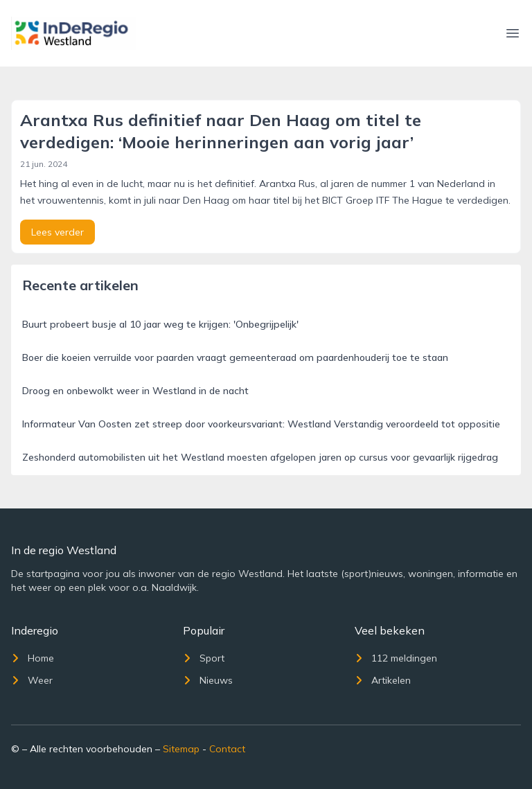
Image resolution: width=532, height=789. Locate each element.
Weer (32, 680)
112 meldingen (396, 658)
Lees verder (57, 232)
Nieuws (208, 680)
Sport (204, 658)
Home (33, 658)
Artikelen (383, 680)
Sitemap (181, 749)
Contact (227, 749)
